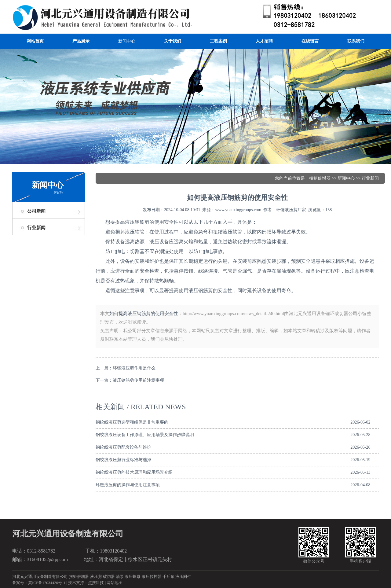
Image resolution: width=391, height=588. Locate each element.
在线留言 (310, 41)
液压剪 (96, 577)
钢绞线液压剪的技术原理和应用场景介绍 (134, 472)
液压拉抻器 (152, 577)
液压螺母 (133, 577)
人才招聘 (264, 41)
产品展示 (81, 41)
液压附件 (183, 577)
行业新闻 (36, 228)
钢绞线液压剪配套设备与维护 (123, 447)
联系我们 (356, 41)
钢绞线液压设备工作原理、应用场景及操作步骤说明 (145, 435)
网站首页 (35, 41)
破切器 (109, 577)
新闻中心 (127, 41)
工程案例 (218, 41)
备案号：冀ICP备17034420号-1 (39, 583)
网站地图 (115, 583)
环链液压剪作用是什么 (134, 368)
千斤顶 (168, 577)
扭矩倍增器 (320, 178)
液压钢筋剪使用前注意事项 (138, 380)
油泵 (120, 577)
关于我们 (173, 41)
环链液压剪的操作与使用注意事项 (128, 485)
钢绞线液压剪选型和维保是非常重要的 (132, 422)
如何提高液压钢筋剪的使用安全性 (144, 314)
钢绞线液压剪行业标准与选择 (123, 460)
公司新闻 (36, 211)
